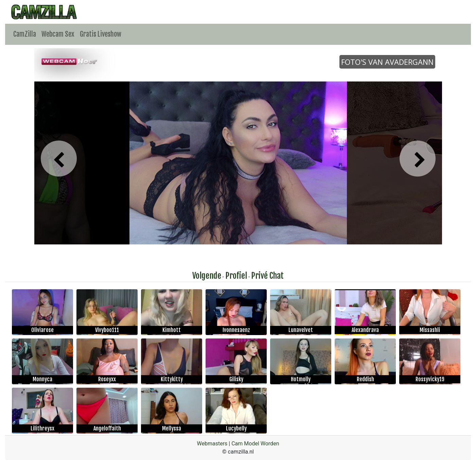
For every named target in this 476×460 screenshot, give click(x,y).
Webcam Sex (58, 34)
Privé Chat (267, 276)
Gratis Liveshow (101, 34)
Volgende (207, 276)
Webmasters (212, 444)
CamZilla (25, 34)
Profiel (236, 276)
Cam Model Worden (255, 444)
